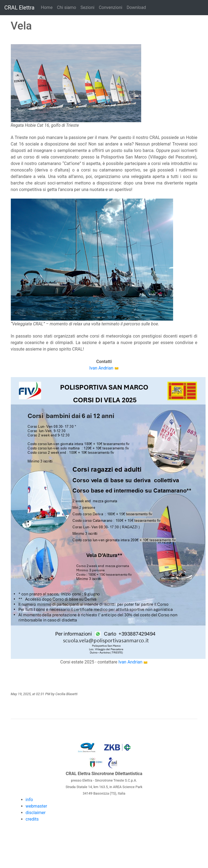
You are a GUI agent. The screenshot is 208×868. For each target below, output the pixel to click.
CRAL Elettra (19, 8)
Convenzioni (110, 7)
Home (47, 7)
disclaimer (36, 813)
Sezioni (87, 7)
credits (32, 819)
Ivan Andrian (101, 368)
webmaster (37, 806)
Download (136, 7)
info (29, 800)
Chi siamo (66, 7)
